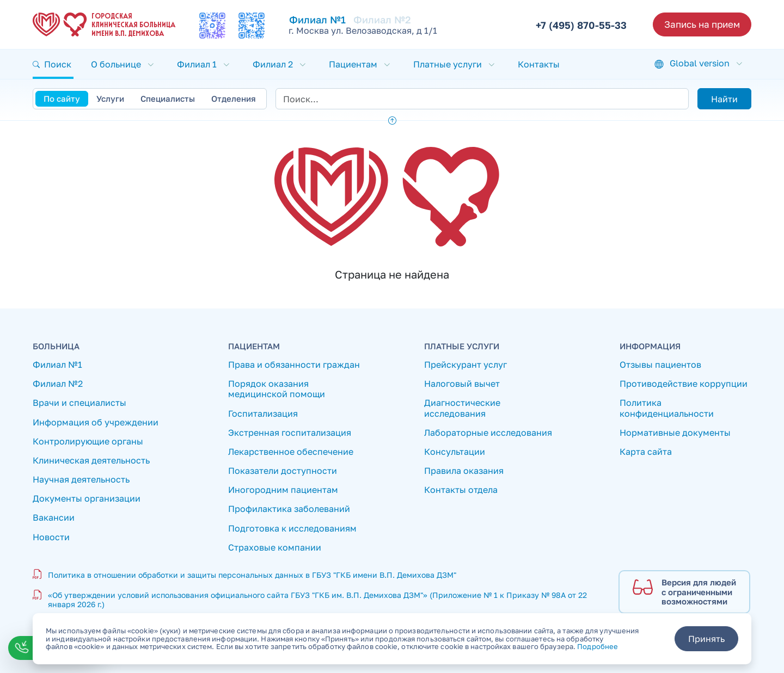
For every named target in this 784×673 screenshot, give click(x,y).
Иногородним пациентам (283, 490)
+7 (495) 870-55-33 (581, 25)
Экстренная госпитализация (290, 433)
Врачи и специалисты (79, 403)
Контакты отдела (461, 490)
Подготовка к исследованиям (292, 529)
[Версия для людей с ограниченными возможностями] (684, 592)
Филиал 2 (273, 64)
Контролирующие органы (88, 442)
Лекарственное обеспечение (291, 452)
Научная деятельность (81, 480)
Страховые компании (275, 548)
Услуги (110, 98)
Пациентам (353, 64)
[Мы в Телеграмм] (252, 26)
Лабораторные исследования (488, 433)
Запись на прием (702, 24)
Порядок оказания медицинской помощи (277, 389)
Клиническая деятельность (91, 461)
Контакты (539, 64)
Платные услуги (448, 64)
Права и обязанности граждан (294, 365)
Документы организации (87, 499)
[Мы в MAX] (212, 26)
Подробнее (598, 646)
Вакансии (54, 518)
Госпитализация (263, 414)
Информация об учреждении (96, 422)
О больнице (116, 64)
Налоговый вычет (462, 384)
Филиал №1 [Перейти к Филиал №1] (317, 20)
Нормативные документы (675, 433)
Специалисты (168, 98)
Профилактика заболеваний (289, 509)
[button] (53, 64)
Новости (51, 537)
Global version (700, 63)
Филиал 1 (197, 64)
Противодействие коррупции (684, 384)
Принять (706, 639)
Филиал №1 (57, 365)
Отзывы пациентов (660, 365)
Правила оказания (464, 471)
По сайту (62, 98)
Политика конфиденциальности (667, 408)
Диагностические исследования (462, 408)
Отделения (234, 98)
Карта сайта (646, 452)
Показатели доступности (283, 471)
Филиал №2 (382, 20)
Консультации (455, 452)
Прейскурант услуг (465, 365)
